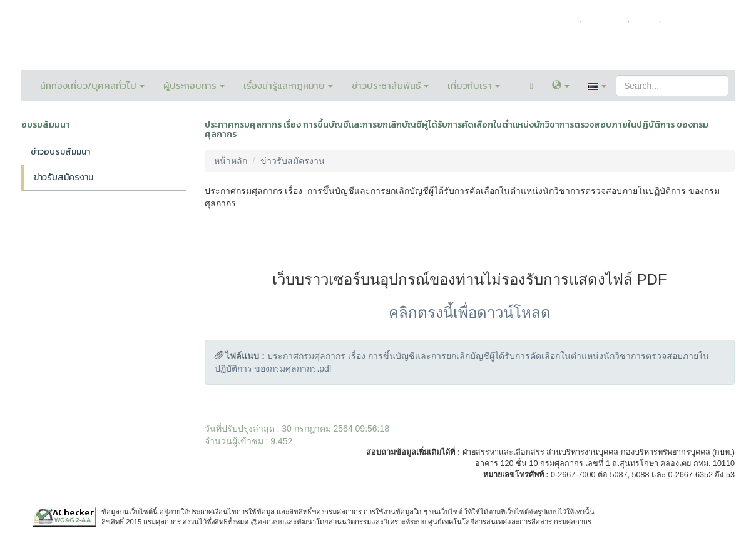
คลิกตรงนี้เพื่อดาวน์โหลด (470, 312)
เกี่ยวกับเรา (474, 85)
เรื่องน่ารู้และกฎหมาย (288, 85)
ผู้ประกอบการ (194, 85)
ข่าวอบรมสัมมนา (60, 152)
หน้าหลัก (558, 21)
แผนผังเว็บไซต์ (696, 21)
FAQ (645, 21)
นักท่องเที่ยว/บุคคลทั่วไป (92, 85)
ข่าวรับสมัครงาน (64, 177)
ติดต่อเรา (604, 21)
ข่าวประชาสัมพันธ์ (390, 85)
